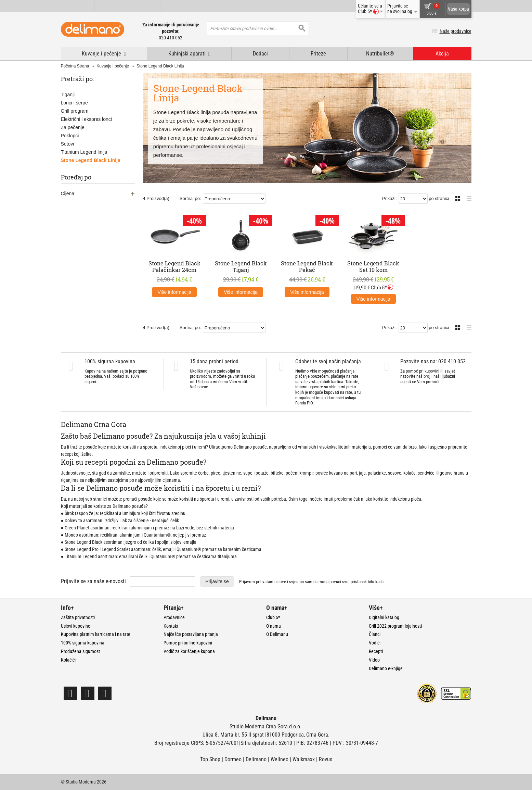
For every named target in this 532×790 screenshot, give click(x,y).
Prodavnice (174, 617)
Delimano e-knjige (386, 668)
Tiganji (68, 95)
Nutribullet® (380, 54)
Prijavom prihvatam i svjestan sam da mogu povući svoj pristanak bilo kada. (312, 582)
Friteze (318, 54)
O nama (274, 626)
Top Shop (210, 759)
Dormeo (233, 759)
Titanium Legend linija (84, 152)
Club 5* (273, 617)
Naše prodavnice (456, 31)
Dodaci (260, 54)
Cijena (68, 193)
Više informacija (174, 292)
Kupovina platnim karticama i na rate (96, 634)
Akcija (442, 54)
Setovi (68, 144)
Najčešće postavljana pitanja (191, 634)
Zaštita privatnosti (78, 617)
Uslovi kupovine (76, 626)
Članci (375, 634)
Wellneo (280, 759)
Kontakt (171, 626)
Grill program (75, 111)
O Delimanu (277, 634)
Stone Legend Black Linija (91, 160)
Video (374, 660)
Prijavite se (217, 581)
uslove (280, 582)
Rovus (326, 759)
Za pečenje (73, 127)
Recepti (376, 651)
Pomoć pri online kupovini (188, 643)
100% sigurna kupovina (83, 643)
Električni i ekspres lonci (86, 119)
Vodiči (375, 643)
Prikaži (389, 198)
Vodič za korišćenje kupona (189, 651)
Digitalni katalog (384, 617)
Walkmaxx (304, 759)
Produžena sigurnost (80, 651)
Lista (467, 198)
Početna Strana (75, 66)
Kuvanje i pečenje (113, 66)
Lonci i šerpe (74, 103)
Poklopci (70, 136)
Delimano (256, 759)
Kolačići (68, 660)
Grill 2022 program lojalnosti (395, 626)
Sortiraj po (190, 198)
